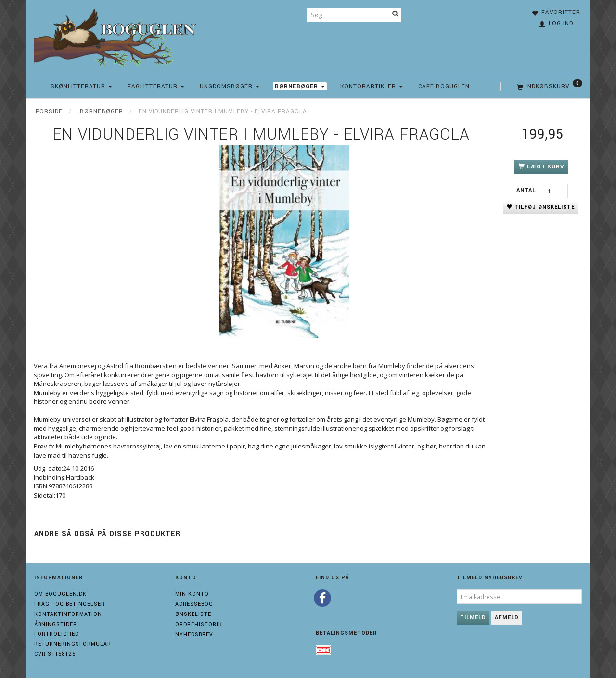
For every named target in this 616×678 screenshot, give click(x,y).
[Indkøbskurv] (549, 87)
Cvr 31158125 (55, 654)
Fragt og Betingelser (70, 604)
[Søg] (396, 15)
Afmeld (507, 618)
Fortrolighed (57, 634)
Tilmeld (473, 618)
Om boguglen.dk (60, 594)
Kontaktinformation (68, 614)
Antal (527, 190)
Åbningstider (56, 624)
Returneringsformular (73, 644)
